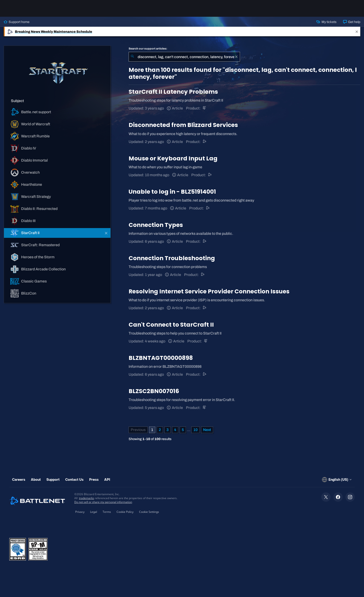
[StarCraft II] (205, 108)
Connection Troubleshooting (172, 258)
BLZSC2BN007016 (154, 391)
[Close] (357, 32)
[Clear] (236, 57)
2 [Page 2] (160, 430)
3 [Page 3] (167, 430)
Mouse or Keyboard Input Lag (173, 158)
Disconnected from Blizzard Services (183, 125)
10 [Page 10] (195, 430)
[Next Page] (207, 430)
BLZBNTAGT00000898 (161, 358)
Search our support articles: (148, 49)
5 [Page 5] (183, 430)
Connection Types (156, 225)
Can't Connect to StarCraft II (171, 325)
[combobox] (184, 57)
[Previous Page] (138, 430)
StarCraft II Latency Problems (173, 92)
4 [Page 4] (175, 430)
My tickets (326, 22)
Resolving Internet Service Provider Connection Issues (209, 291)
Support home (17, 22)
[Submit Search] (132, 57)
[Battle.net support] (205, 142)
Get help (352, 22)
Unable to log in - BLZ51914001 (172, 192)
